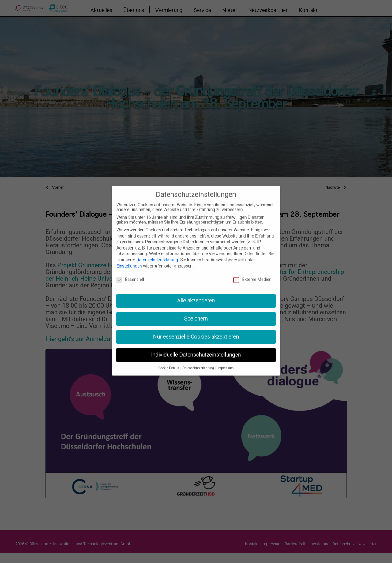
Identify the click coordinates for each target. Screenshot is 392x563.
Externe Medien (252, 270)
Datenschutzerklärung (157, 251)
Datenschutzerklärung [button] (199, 359)
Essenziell (130, 270)
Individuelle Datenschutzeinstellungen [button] (196, 346)
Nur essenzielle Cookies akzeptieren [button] (196, 328)
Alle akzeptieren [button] (196, 291)
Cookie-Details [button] (169, 359)
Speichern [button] (196, 310)
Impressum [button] (226, 359)
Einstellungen (129, 257)
